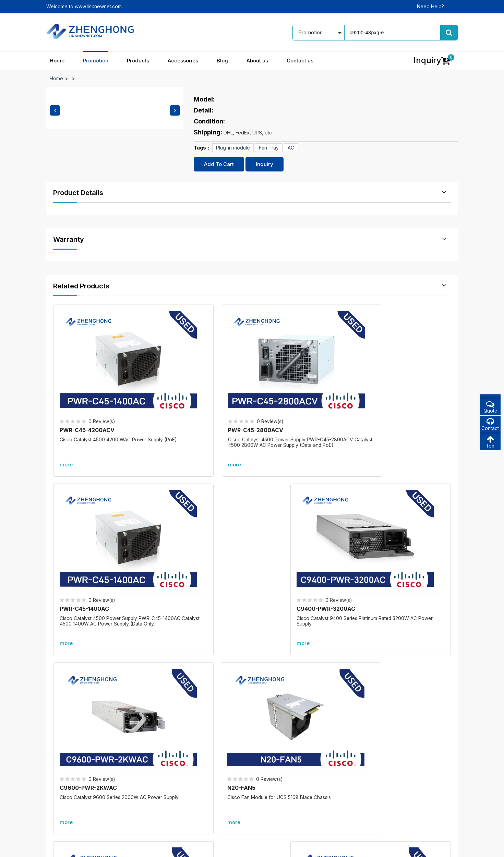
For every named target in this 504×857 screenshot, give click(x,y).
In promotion (208, 754)
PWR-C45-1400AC (288, 388)
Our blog (278, 754)
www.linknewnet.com (434, 847)
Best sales (206, 778)
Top (490, 443)
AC (291, 148)
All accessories (211, 790)
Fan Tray (269, 148)
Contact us (300, 61)
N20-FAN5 (176, 538)
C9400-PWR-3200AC (394, 388)
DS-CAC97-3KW (286, 538)
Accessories (183, 61)
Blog (222, 61)
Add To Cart (219, 164)
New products (210, 766)
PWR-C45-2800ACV (189, 388)
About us (257, 61)
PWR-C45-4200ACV (88, 388)
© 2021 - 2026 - (64, 847)
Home (57, 61)
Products (138, 61)
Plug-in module (233, 148)
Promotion (96, 61)
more (67, 422)
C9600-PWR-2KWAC (89, 538)
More (252, 613)
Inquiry (265, 164)
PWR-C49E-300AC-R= (395, 538)
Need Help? (430, 6)
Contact (490, 425)
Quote (490, 407)
